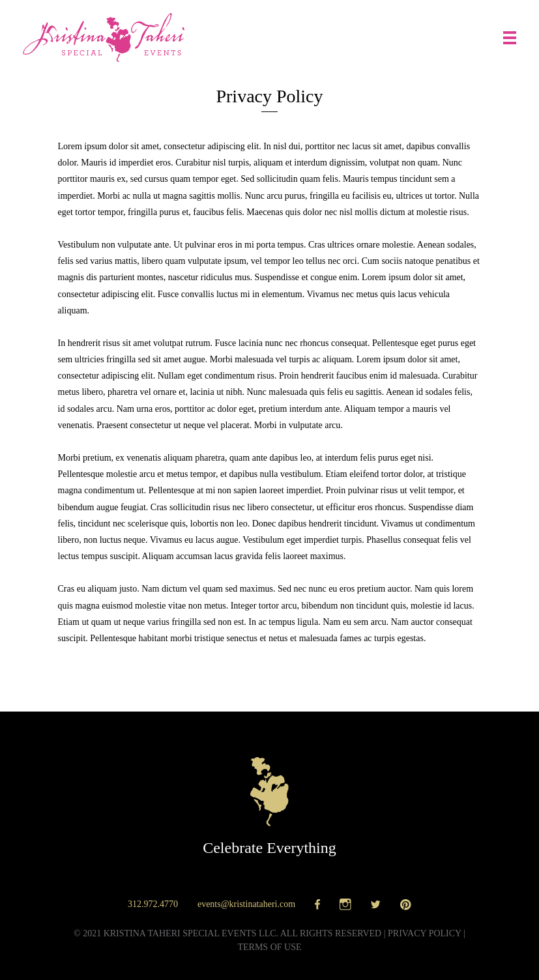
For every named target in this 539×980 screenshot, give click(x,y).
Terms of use (269, 947)
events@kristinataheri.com (246, 904)
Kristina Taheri (104, 37)
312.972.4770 (153, 904)
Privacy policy (425, 933)
